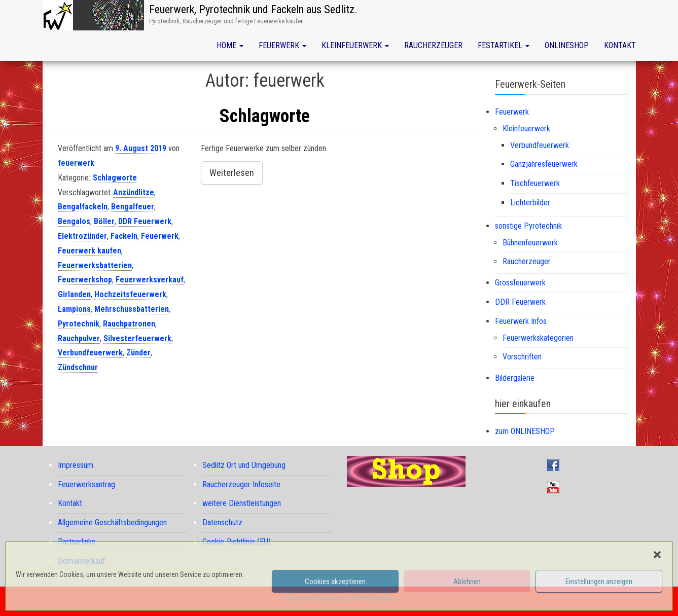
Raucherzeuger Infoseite (241, 484)
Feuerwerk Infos (521, 321)
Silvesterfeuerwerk (137, 338)
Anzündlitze (134, 192)
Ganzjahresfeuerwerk (544, 164)
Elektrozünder (82, 236)
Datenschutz (222, 522)
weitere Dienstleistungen (242, 503)
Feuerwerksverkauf (150, 280)
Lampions (74, 309)
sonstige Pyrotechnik (528, 226)
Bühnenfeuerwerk (530, 243)
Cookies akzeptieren (335, 582)
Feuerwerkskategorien (538, 338)
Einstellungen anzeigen (599, 582)
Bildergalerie (515, 378)
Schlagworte (265, 116)
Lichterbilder (530, 203)
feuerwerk (76, 163)
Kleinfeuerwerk (355, 45)
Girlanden (74, 294)
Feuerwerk (282, 45)
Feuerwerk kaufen (90, 251)
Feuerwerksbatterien (95, 265)
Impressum (76, 465)
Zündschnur (78, 367)
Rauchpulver (79, 338)
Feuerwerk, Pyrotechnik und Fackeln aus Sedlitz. (253, 9)
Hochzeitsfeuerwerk (130, 294)
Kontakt (620, 45)
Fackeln (124, 236)
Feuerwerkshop (85, 280)
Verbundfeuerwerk (90, 353)
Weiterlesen (232, 173)
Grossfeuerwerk (520, 283)
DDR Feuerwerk (145, 221)
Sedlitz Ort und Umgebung (244, 465)
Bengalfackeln (83, 207)
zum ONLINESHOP (525, 431)
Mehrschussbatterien (132, 309)
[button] (657, 555)
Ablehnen (467, 582)
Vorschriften (522, 357)
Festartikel (504, 45)
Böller (104, 221)
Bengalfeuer (133, 207)
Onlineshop (567, 45)
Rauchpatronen (129, 324)
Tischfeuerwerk (535, 183)
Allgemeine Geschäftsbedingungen (112, 522)
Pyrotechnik (79, 324)
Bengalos (74, 221)
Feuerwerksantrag (86, 484)
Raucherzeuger (433, 45)
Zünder (138, 353)
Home (230, 45)
